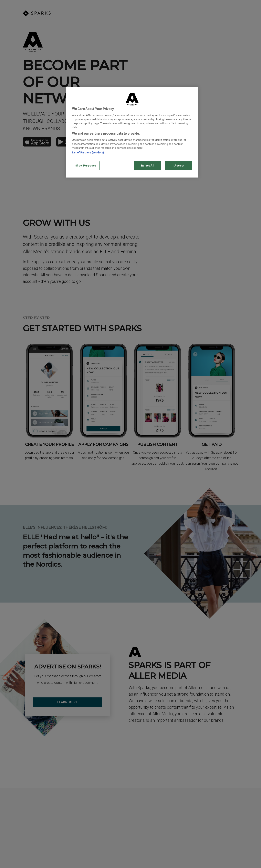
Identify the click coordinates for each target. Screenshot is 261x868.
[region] (132, 132)
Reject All (148, 166)
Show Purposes (86, 166)
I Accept (179, 166)
